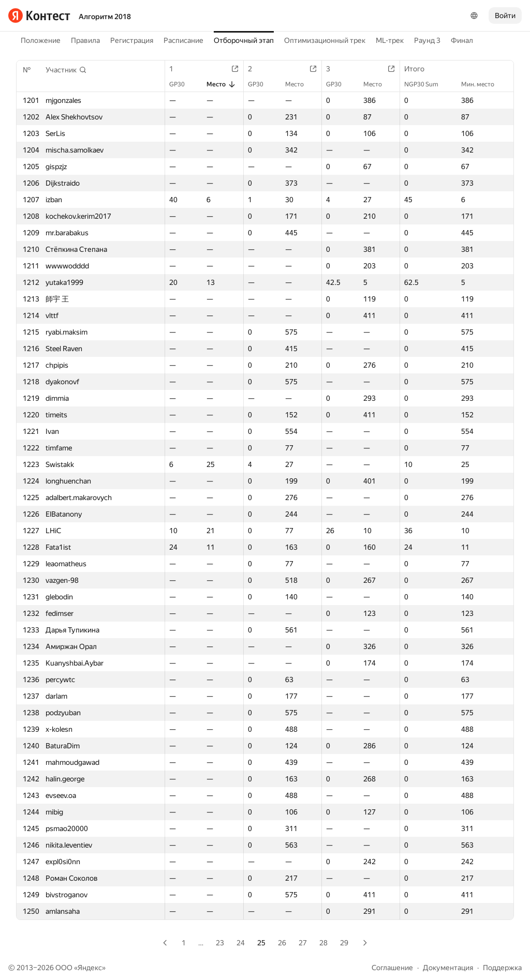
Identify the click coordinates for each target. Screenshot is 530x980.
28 (323, 943)
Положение (41, 40)
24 (241, 943)
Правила (85, 40)
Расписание (183, 40)
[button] (66, 70)
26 (282, 943)
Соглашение (392, 968)
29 (344, 943)
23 (220, 943)
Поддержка (502, 968)
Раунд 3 (427, 40)
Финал (462, 40)
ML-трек (390, 40)
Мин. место (483, 84)
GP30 (182, 84)
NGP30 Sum (426, 84)
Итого (419, 69)
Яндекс (90, 968)
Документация (448, 968)
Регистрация (132, 40)
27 (303, 943)
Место (221, 84)
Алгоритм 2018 (105, 17)
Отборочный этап (244, 40)
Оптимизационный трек (325, 40)
